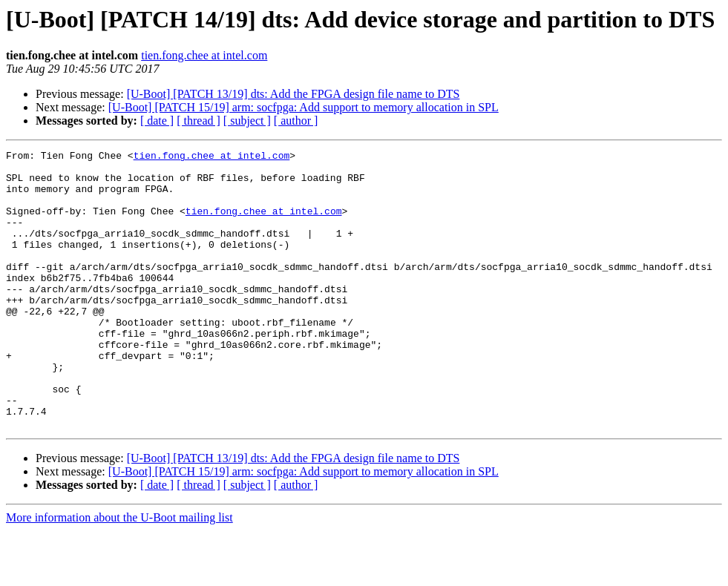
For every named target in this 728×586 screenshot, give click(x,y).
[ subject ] (247, 121)
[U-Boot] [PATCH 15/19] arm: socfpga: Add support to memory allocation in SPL (304, 107)
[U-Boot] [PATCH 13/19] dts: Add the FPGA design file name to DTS (294, 94)
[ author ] (296, 121)
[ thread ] (199, 121)
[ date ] (157, 121)
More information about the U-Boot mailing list (119, 573)
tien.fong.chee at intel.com (204, 55)
